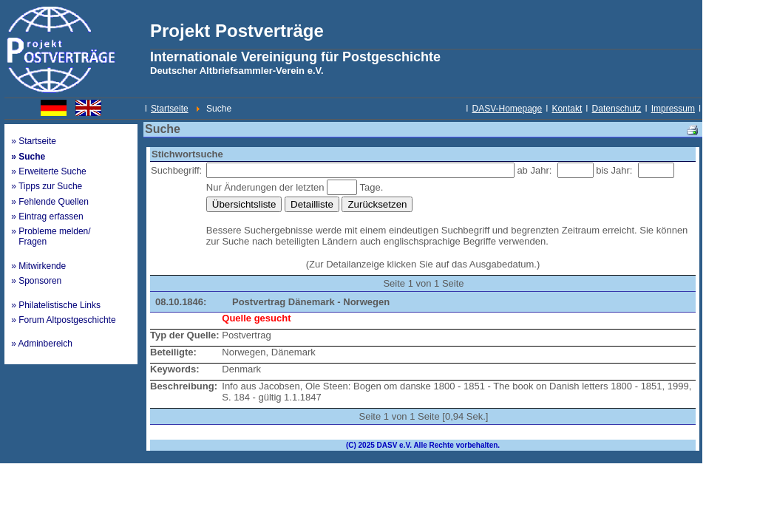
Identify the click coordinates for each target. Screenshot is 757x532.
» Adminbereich (42, 344)
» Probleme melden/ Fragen (51, 236)
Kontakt (567, 109)
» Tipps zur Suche (47, 186)
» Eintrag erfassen (47, 216)
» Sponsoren (36, 281)
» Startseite (34, 141)
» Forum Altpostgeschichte (63, 320)
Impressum (673, 109)
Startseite (170, 109)
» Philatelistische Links (56, 305)
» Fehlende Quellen (50, 202)
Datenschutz (617, 109)
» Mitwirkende (38, 266)
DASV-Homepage (508, 109)
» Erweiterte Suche (48, 171)
